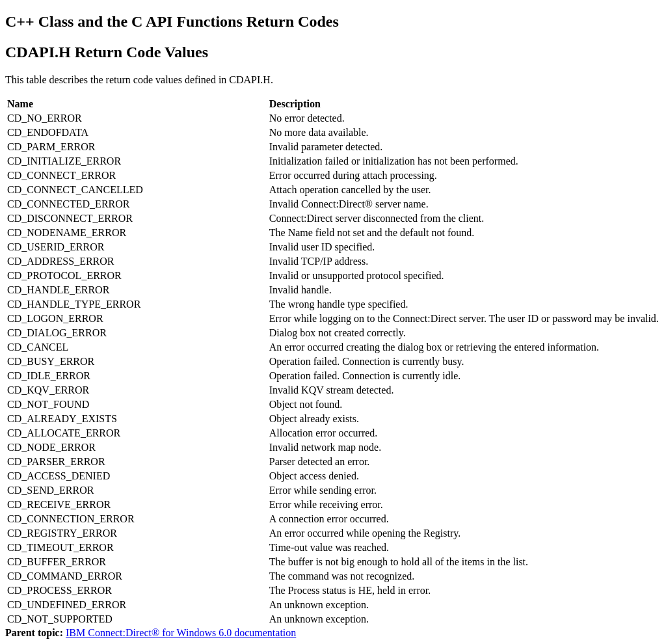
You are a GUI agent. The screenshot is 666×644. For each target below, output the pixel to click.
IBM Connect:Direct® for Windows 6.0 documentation (181, 633)
